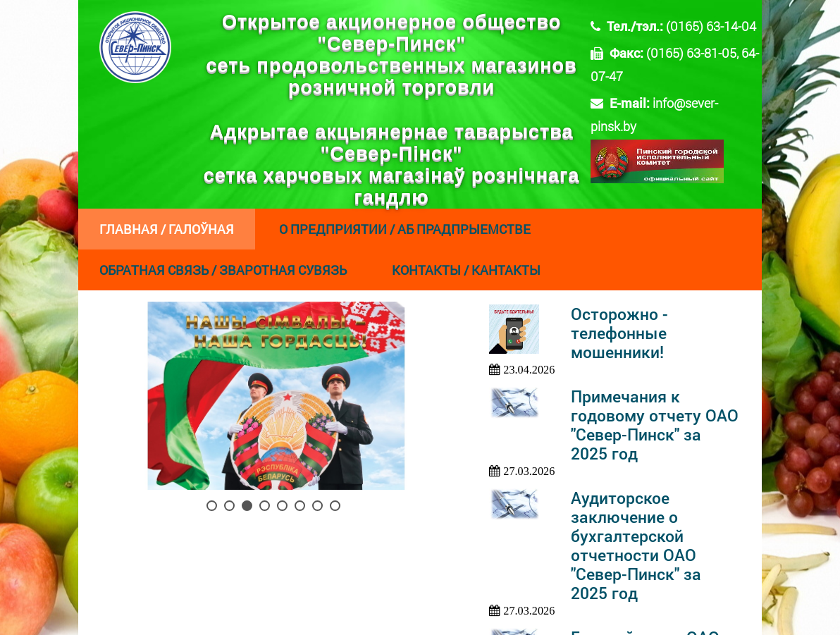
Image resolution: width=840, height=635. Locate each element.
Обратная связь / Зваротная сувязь (223, 270)
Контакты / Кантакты (466, 270)
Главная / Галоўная (167, 229)
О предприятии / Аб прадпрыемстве (405, 229)
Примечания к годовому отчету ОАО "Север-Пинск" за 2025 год (655, 425)
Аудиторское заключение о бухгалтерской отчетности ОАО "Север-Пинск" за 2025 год (636, 545)
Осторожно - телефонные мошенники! (619, 333)
